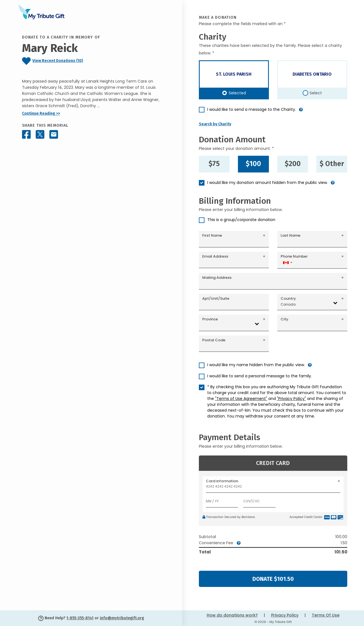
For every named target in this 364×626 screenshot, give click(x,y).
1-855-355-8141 (80, 618)
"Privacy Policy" (291, 399)
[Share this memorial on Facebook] (26, 134)
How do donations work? (232, 615)
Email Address (215, 256)
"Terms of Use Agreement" (241, 399)
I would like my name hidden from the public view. (256, 365)
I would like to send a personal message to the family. (260, 376)
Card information (222, 481)
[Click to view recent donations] (91, 61)
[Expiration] (222, 500)
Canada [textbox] (288, 304)
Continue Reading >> (41, 113)
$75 (214, 164)
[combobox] (287, 262)
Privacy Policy (285, 615)
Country (288, 298)
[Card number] (273, 488)
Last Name (291, 235)
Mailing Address (217, 278)
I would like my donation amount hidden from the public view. (267, 183)
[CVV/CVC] (259, 500)
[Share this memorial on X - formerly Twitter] (40, 134)
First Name (212, 235)
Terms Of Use (326, 615)
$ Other (332, 164)
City (285, 319)
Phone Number (294, 256)
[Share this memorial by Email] (54, 134)
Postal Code (214, 340)
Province (210, 319)
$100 (253, 164)
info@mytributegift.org (122, 618)
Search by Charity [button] (215, 124)
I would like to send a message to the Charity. (252, 109)
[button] (301, 112)
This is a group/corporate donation (241, 220)
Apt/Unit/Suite (216, 298)
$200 (293, 164)
